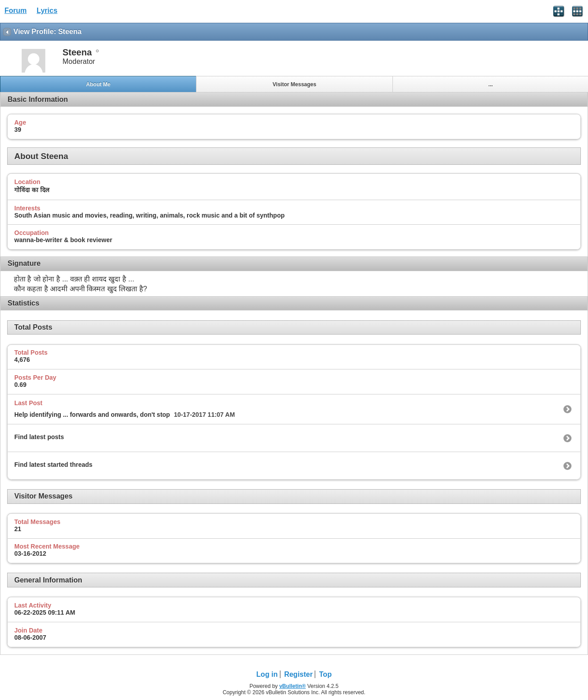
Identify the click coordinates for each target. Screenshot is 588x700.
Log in (267, 674)
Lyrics (47, 10)
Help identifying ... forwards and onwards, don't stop (92, 415)
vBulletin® (292, 686)
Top (325, 674)
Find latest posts (39, 437)
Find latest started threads (53, 465)
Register (298, 674)
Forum (16, 10)
